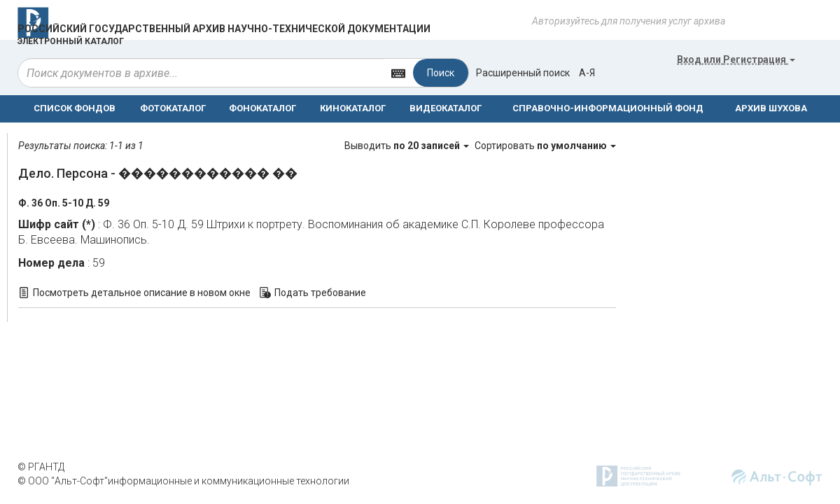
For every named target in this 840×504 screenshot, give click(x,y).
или (736, 59)
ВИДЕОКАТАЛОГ (446, 108)
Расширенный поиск (523, 73)
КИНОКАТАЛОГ (353, 108)
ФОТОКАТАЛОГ (173, 108)
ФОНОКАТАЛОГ (262, 108)
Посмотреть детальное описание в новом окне (142, 293)
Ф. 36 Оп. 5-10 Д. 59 (64, 203)
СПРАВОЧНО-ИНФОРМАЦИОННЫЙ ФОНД (608, 108)
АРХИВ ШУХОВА (771, 108)
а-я (587, 73)
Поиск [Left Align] (441, 73)
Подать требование (320, 293)
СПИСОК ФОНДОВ (75, 108)
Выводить (408, 146)
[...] (201, 73)
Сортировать (545, 146)
